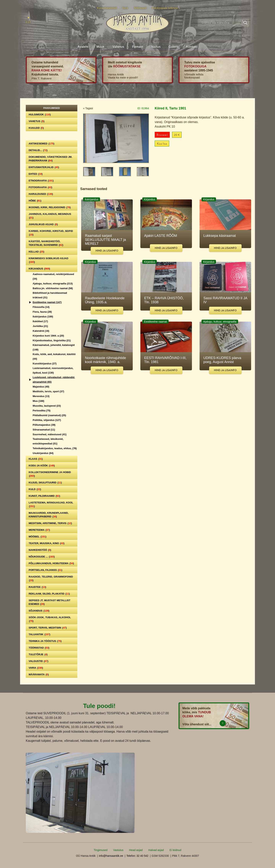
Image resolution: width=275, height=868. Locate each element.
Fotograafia (40, 187)
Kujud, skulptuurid (45, 483)
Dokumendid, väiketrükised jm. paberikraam (50, 159)
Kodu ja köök (42, 466)
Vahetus (118, 47)
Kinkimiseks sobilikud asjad (49, 260)
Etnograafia (41, 181)
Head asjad (136, 850)
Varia (36, 668)
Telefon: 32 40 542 (137, 856)
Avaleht (83, 47)
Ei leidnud (176, 850)
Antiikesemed (41, 144)
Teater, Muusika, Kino (47, 543)
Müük (100, 47)
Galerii (173, 47)
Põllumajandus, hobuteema (51, 563)
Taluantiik (39, 634)
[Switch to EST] (28, 20)
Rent (125, 8)
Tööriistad (39, 648)
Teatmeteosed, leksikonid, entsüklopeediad (48, 441)
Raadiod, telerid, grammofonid (51, 578)
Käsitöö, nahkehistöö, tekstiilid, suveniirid (46, 243)
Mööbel (38, 537)
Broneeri (162, 135)
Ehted (36, 174)
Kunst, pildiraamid (44, 496)
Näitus (156, 47)
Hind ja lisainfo (107, 251)
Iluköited (40, 321)
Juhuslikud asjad (43, 224)
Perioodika (42, 411)
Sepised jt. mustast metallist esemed (49, 602)
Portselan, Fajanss (45, 570)
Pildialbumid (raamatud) (49, 415)
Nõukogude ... (42, 557)
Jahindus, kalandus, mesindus (50, 216)
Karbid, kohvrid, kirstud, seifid (51, 233)
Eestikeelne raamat (47, 302)
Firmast (138, 47)
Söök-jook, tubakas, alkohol (50, 619)
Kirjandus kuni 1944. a (48, 336)
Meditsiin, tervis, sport (48, 391)
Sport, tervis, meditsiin (48, 628)
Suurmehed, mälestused (50, 434)
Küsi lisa (162, 144)
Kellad (36, 252)
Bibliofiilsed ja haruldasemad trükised (50, 295)
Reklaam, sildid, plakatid (49, 594)
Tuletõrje (38, 654)
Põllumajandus (44, 425)
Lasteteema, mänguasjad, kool (51, 504)
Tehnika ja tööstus (45, 641)
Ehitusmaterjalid (44, 167)
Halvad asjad (156, 850)
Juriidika (40, 326)
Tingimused (101, 850)
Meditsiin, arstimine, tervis (50, 523)
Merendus (41, 396)
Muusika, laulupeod (47, 406)
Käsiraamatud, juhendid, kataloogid (54, 347)
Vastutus (118, 850)
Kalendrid (41, 331)
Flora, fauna (42, 312)
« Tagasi (88, 108)
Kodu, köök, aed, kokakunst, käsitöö (54, 356)
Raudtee (37, 587)
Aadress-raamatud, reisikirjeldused (53, 276)
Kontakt (192, 47)
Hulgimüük (40, 114)
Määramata (39, 674)
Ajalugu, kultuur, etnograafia (53, 284)
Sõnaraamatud (44, 430)
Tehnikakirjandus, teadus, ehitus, (55, 448)
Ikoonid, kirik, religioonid (50, 207)
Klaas (36, 459)
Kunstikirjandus (45, 364)
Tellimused (140, 8)
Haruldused (41, 194)
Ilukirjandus (43, 317)
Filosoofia (41, 307)
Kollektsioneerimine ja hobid (50, 474)
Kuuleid (36, 128)
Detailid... (38, 150)
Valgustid (38, 661)
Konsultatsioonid (107, 8)
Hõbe (35, 201)
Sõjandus (39, 611)
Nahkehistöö (40, 550)
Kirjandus (39, 269)
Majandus (41, 387)
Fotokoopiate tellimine (165, 8)
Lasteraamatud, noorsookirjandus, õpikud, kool (53, 370)
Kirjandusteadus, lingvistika (52, 340)
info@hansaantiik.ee (111, 856)
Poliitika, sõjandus (47, 420)
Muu (38, 401)
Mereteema (39, 530)
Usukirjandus (43, 453)
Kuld (35, 489)
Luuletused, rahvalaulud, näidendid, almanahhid (54, 380)
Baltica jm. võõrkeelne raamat (53, 288)
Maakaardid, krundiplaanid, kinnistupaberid (49, 515)
